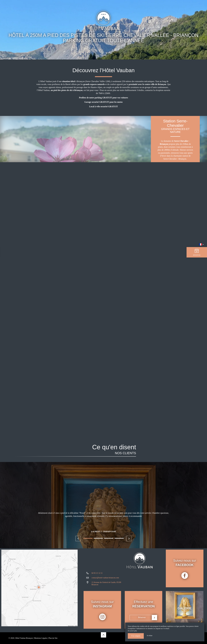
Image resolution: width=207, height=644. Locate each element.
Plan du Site (53, 638)
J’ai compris (136, 636)
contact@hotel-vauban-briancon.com (105, 580)
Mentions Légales (41, 638)
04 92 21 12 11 (97, 575)
